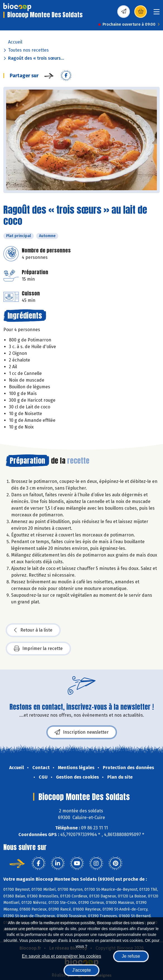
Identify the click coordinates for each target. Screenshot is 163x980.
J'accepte (81, 970)
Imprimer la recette (38, 649)
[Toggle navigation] (157, 14)
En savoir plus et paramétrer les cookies (61, 956)
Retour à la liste (33, 630)
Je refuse (131, 956)
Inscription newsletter (82, 732)
